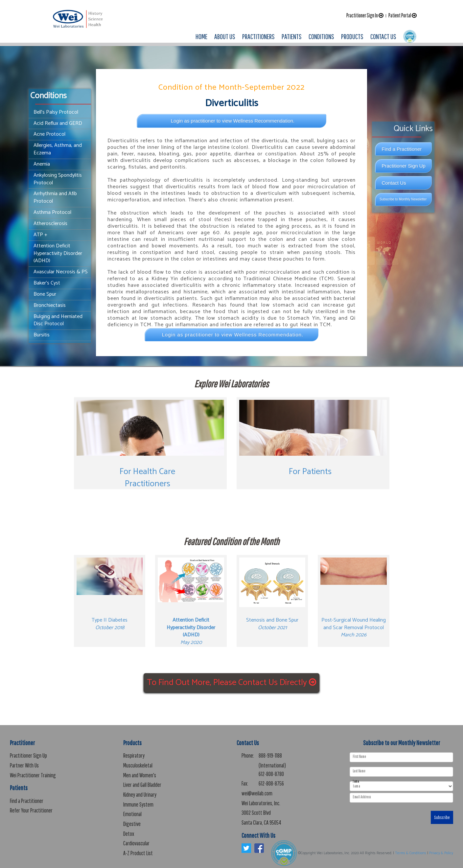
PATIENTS (292, 36)
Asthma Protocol (52, 212)
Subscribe (442, 817)
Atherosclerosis (50, 224)
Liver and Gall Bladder (142, 785)
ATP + (40, 235)
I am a (356, 781)
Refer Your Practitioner (31, 810)
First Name (359, 757)
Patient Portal (403, 15)
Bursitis (42, 335)
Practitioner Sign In (365, 15)
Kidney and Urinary (140, 795)
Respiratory (134, 755)
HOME (201, 36)
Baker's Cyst (47, 283)
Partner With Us (24, 765)
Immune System (138, 804)
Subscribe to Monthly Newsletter (403, 199)
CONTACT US (383, 36)
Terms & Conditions (411, 853)
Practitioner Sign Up (404, 166)
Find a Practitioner (402, 149)
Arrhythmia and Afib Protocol (55, 197)
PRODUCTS (352, 36)
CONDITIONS (321, 36)
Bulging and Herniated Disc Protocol (58, 320)
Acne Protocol (49, 134)
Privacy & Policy (441, 853)
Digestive (132, 824)
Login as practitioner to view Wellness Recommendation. (233, 121)
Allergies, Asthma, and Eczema (58, 149)
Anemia (42, 164)
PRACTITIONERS (258, 36)
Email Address (362, 797)
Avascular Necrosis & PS (61, 272)
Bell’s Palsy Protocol (56, 112)
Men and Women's (140, 775)
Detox (129, 834)
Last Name (359, 771)
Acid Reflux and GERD (58, 123)
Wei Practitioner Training (33, 775)
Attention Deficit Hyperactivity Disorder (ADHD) (58, 253)
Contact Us (394, 183)
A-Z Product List (138, 853)
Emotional (132, 814)
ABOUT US (225, 36)
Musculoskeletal (138, 765)
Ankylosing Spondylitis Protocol (58, 179)
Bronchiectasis (50, 305)
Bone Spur (45, 294)
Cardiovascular (136, 843)
